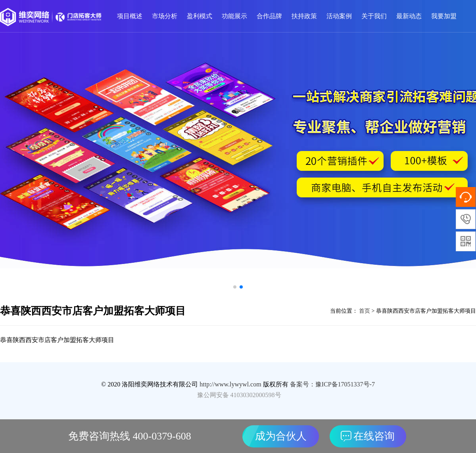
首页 (364, 311)
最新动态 (409, 16)
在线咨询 (368, 436)
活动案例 (339, 16)
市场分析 (165, 16)
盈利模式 (200, 16)
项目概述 (130, 16)
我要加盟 (444, 16)
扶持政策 (304, 16)
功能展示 (234, 16)
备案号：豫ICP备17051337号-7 (332, 384)
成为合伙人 (281, 436)
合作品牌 (269, 16)
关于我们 (374, 16)
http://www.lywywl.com (230, 384)
